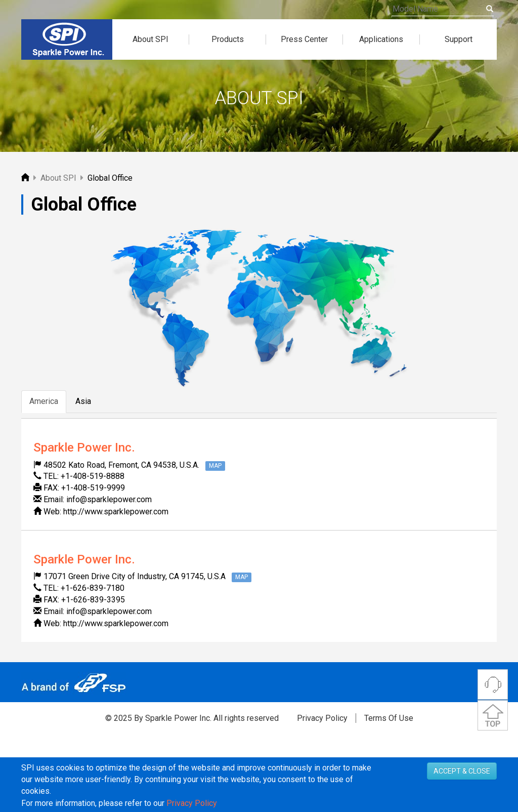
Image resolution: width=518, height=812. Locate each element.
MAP (215, 466)
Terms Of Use (389, 718)
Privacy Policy (322, 718)
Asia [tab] (83, 401)
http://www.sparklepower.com (116, 512)
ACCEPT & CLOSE (462, 798)
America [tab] (44, 401)
